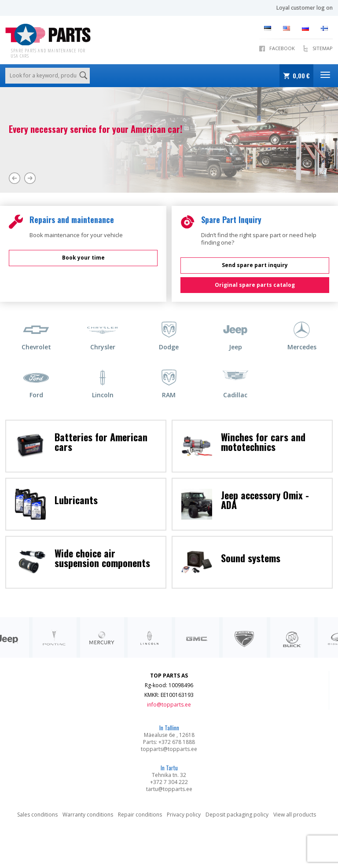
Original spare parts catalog (255, 285)
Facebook (282, 48)
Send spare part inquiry (255, 265)
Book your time (83, 258)
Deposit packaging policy (237, 815)
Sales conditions (37, 815)
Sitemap (323, 48)
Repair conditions (140, 815)
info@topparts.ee (169, 705)
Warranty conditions (88, 815)
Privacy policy (184, 815)
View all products (295, 815)
